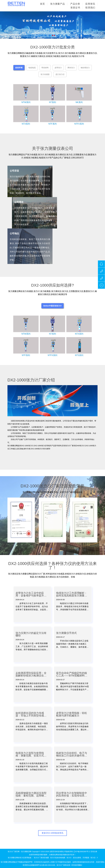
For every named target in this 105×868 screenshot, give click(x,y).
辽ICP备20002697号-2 (82, 852)
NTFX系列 (79, 124)
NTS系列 (79, 355)
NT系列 (52, 102)
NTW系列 (26, 102)
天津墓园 (86, 858)
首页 (42, 4)
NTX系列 (26, 124)
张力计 (69, 858)
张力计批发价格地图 (58, 858)
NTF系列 (52, 124)
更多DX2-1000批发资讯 (52, 833)
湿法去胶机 (77, 858)
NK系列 (79, 102)
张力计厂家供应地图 (41, 858)
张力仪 (93, 858)
